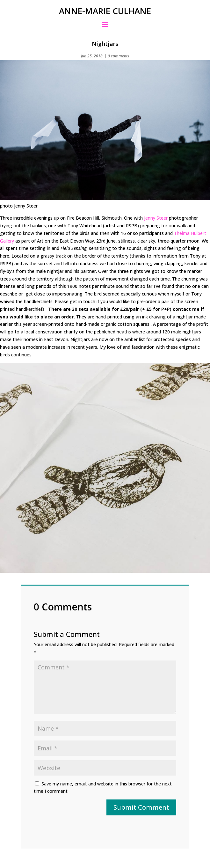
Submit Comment (141, 807)
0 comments (118, 56)
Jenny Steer (156, 218)
